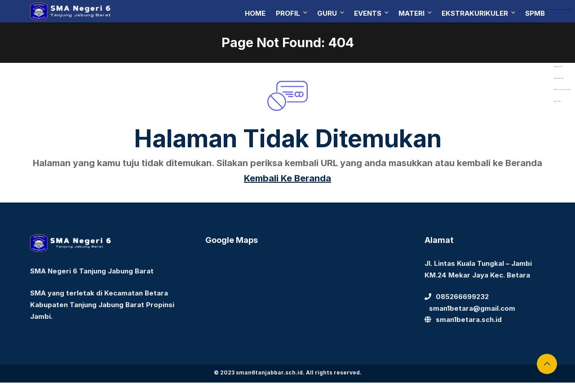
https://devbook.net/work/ (557, 101)
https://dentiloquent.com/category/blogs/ (560, 33)
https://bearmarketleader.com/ (558, 67)
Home (255, 13)
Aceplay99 (556, 44)
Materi (416, 13)
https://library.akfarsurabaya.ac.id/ (558, 10)
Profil (292, 13)
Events (372, 13)
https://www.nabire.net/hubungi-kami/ (559, 78)
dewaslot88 (556, 21)
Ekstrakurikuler (479, 13)
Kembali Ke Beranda (287, 178)
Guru (331, 13)
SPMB (535, 13)
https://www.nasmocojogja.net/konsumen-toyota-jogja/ (562, 90)
